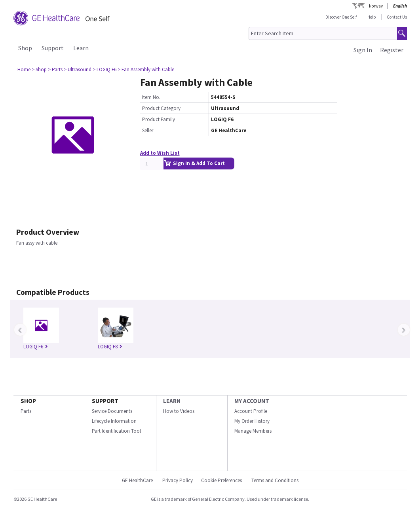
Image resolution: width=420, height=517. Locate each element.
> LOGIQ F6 (105, 69)
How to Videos (179, 411)
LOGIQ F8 (110, 347)
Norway (376, 6)
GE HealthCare (137, 480)
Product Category (161, 108)
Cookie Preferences (221, 480)
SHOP (28, 401)
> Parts (55, 69)
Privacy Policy (177, 480)
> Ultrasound (78, 69)
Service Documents (112, 411)
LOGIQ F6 (36, 347)
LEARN (172, 401)
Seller (148, 130)
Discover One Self (341, 17)
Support (53, 48)
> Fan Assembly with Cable (146, 69)
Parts (26, 411)
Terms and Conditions (275, 480)
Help (372, 17)
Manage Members (253, 431)
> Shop (39, 69)
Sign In (363, 50)
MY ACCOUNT (252, 401)
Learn (81, 48)
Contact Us (397, 17)
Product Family (159, 119)
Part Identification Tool (116, 431)
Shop (25, 48)
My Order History (252, 421)
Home (24, 69)
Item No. (151, 97)
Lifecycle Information (114, 421)
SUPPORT (105, 401)
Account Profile (251, 411)
